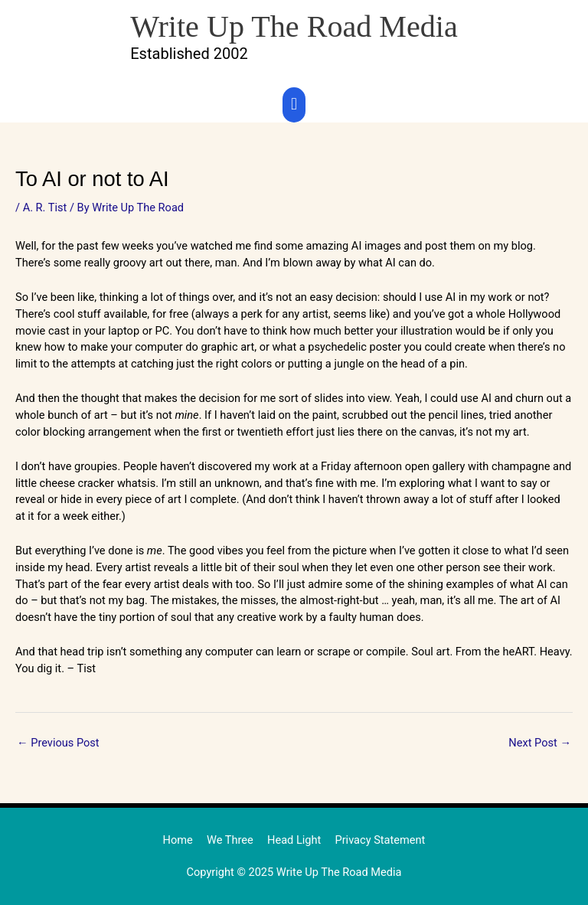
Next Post (540, 743)
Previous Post (58, 743)
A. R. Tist (45, 207)
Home (178, 840)
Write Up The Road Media (294, 26)
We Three (230, 840)
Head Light (294, 840)
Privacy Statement (380, 840)
